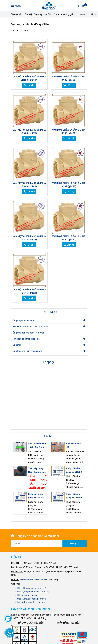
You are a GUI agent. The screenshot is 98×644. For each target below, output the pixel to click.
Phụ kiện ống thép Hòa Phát (49, 339)
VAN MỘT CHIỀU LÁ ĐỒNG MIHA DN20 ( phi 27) (69, 238)
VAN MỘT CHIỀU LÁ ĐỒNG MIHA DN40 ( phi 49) (29, 185)
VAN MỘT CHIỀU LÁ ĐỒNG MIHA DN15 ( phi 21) (29, 291)
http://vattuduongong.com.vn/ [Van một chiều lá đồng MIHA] (32, 599)
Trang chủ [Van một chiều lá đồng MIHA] (16, 14)
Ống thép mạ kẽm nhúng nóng (49, 351)
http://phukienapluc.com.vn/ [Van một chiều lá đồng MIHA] (31, 602)
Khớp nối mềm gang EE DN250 (36, 496)
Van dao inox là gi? (74, 445)
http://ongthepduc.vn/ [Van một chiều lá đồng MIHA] (28, 595)
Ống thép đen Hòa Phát (49, 320)
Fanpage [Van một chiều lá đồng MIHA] (49, 362)
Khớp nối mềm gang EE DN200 (74, 496)
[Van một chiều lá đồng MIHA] (49, 6)
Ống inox (49, 345)
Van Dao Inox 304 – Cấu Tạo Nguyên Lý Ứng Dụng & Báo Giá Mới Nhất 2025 (37, 446)
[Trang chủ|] (26, 579)
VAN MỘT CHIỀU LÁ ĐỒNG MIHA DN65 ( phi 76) (29, 132)
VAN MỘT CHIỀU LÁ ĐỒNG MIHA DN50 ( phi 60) (69, 132)
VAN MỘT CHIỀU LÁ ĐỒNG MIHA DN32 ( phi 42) (69, 185)
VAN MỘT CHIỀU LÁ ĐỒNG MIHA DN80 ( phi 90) (69, 78)
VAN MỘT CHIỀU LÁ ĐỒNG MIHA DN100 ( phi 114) (29, 78)
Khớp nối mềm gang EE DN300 (74, 470)
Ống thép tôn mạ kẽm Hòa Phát (28, 333)
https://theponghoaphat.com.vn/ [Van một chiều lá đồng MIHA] (33, 592)
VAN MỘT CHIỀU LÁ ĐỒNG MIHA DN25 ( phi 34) (29, 238)
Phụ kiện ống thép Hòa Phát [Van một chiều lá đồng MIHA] (38, 14)
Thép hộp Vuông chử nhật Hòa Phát (49, 326)
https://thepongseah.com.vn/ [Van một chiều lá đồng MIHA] (31, 588)
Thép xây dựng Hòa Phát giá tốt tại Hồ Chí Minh (36, 470)
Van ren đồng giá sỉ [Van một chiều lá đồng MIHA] (66, 14)
